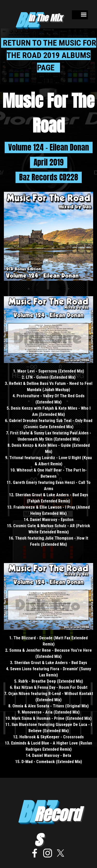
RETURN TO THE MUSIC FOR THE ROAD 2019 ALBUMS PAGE (49, 55)
